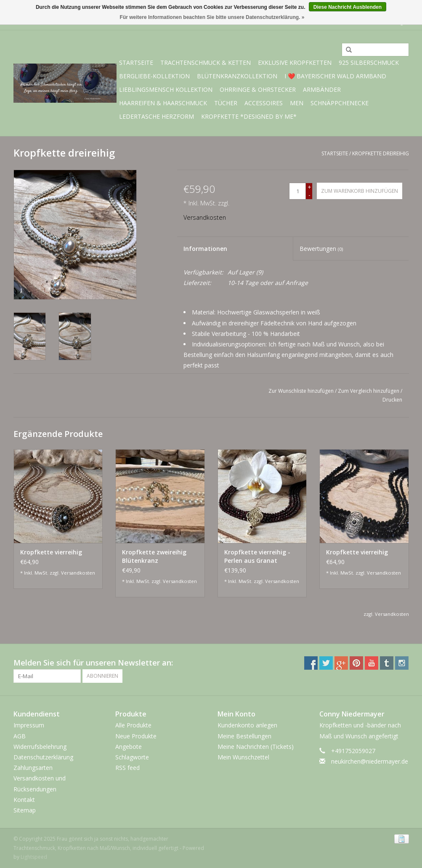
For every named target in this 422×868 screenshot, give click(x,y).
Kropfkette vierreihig (51, 552)
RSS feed (127, 768)
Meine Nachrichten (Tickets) (256, 747)
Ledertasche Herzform (157, 116)
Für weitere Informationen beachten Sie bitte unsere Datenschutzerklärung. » (212, 17)
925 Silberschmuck (369, 63)
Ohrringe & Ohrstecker (258, 89)
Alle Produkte (133, 725)
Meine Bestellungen (244, 736)
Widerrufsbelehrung (40, 747)
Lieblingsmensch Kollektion (166, 89)
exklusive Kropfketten (295, 63)
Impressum (29, 725)
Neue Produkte (136, 736)
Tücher (226, 103)
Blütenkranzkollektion (237, 76)
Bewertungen (321, 249)
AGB (20, 736)
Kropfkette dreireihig (381, 153)
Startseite (136, 63)
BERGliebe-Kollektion (154, 76)
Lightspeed (34, 857)
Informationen (205, 249)
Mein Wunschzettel (243, 757)
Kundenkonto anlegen (247, 725)
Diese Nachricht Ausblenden (348, 7)
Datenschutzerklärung (43, 757)
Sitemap (25, 810)
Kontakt (24, 800)
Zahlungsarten (33, 768)
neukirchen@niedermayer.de (370, 761)
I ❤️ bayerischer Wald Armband (335, 76)
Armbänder (322, 89)
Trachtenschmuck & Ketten (206, 63)
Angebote (129, 747)
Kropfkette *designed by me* (249, 116)
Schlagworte (132, 757)
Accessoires (264, 103)
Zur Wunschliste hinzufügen (301, 391)
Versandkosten (205, 217)
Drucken (392, 400)
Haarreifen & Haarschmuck (163, 103)
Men (297, 103)
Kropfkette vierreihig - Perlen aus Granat (257, 556)
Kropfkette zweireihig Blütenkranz (154, 556)
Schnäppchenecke (340, 103)
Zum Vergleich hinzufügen (369, 391)
